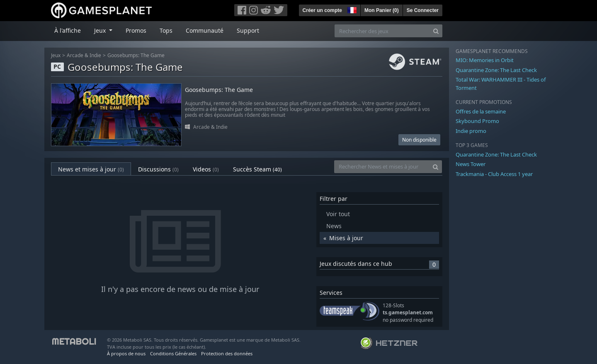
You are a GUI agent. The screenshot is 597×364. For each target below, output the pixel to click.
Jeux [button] (101, 30)
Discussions (158, 169)
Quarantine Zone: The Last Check (496, 70)
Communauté (205, 30)
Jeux (56, 55)
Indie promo (471, 131)
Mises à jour (346, 238)
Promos (136, 30)
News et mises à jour (91, 169)
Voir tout (338, 214)
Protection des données (227, 353)
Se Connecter (423, 10)
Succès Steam (257, 169)
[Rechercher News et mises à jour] (382, 167)
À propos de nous (126, 353)
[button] (351, 9)
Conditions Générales (173, 353)
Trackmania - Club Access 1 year (494, 174)
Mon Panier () (382, 10)
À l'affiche (68, 30)
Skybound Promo (477, 121)
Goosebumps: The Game (136, 55)
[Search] (436, 31)
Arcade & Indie (84, 55)
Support (248, 30)
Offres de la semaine (481, 111)
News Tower (471, 164)
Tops (166, 30)
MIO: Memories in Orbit (485, 60)
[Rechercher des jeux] (382, 31)
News (334, 226)
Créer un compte (322, 10)
